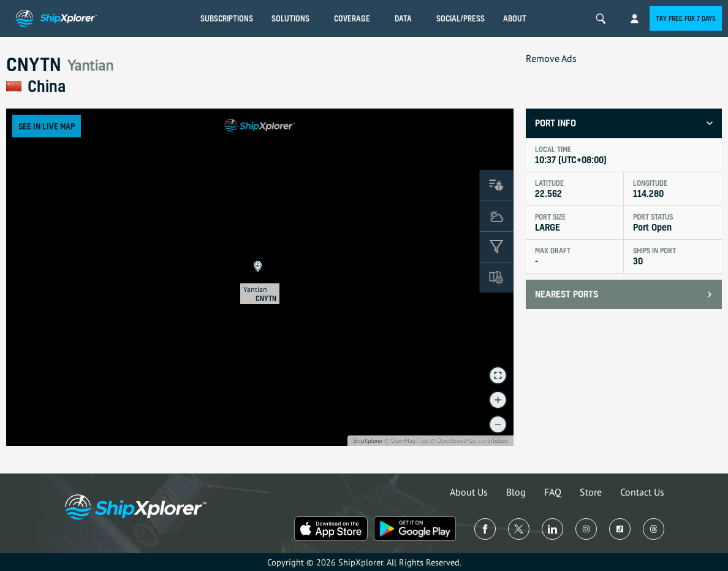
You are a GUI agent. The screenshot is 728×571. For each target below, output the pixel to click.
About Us (469, 492)
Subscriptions (227, 18)
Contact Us (642, 492)
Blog (516, 492)
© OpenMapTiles (406, 441)
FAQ (553, 492)
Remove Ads (551, 58)
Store (591, 492)
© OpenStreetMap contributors (469, 441)
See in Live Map (47, 126)
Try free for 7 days (686, 18)
